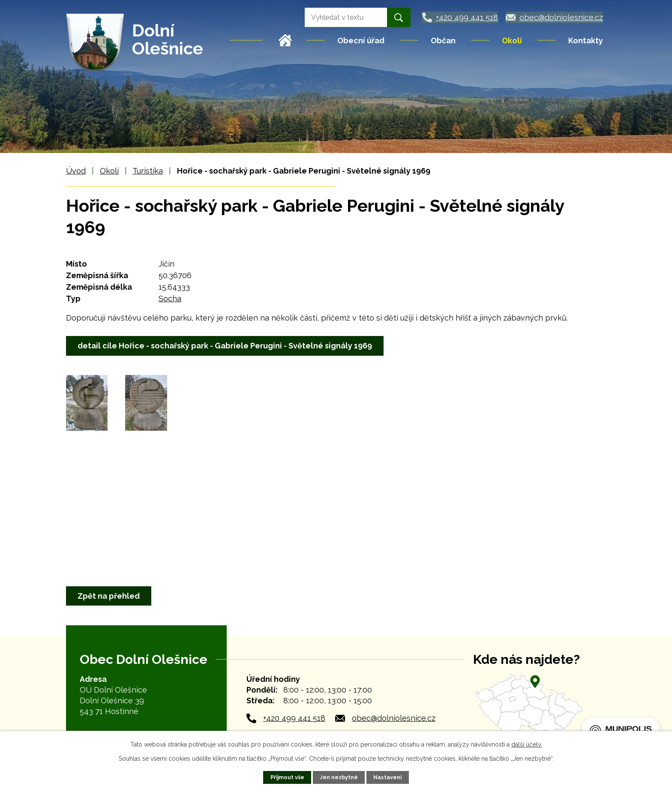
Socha (170, 298)
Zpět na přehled (109, 596)
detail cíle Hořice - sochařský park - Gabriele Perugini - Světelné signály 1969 (225, 346)
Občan (443, 40)
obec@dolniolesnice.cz (394, 718)
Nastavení (387, 777)
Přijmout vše (287, 777)
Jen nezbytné (339, 777)
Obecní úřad (361, 40)
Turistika (148, 171)
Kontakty (586, 40)
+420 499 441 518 (294, 718)
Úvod (285, 40)
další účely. (527, 744)
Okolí (512, 40)
